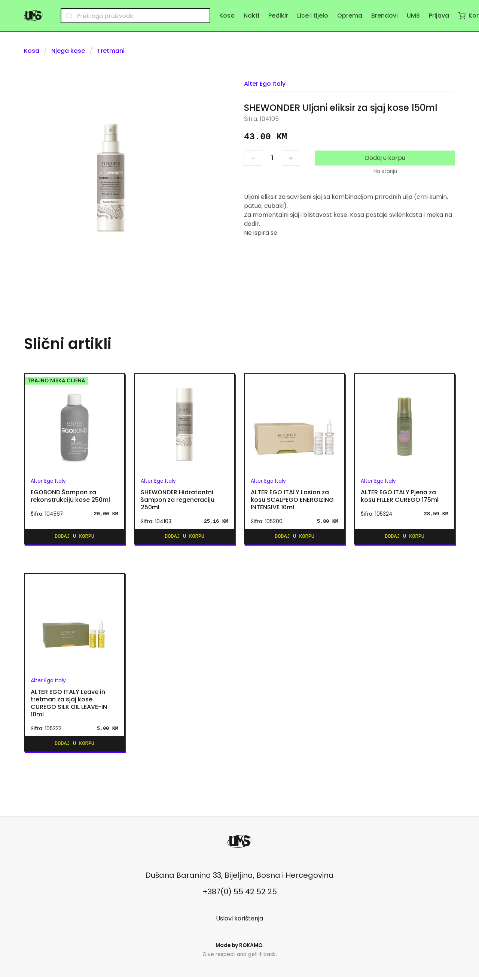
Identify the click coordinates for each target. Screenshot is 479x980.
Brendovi (385, 16)
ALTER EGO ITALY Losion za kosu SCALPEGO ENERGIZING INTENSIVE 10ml (292, 500)
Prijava (439, 16)
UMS (413, 16)
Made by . (240, 948)
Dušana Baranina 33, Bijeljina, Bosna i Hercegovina (239, 878)
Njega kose (68, 51)
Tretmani (111, 51)
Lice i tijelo (313, 16)
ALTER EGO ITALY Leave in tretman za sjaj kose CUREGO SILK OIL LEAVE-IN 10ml (69, 705)
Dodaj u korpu (385, 158)
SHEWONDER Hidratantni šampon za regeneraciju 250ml (178, 500)
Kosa (227, 16)
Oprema (350, 16)
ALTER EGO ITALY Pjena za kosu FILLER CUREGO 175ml (400, 496)
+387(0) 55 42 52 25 (240, 895)
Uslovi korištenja (239, 921)
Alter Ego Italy (265, 84)
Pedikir (278, 16)
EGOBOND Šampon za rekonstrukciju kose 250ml (70, 496)
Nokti (251, 16)
